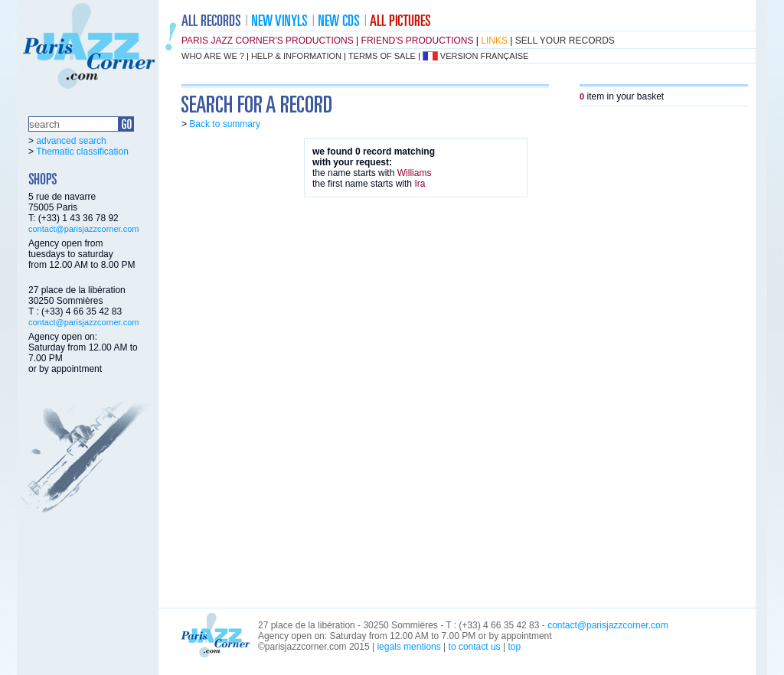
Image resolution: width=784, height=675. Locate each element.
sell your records (565, 41)
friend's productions (418, 41)
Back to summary (225, 124)
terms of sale (382, 56)
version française (485, 56)
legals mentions (408, 647)
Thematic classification (82, 152)
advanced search (71, 141)
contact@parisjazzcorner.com (83, 229)
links (494, 41)
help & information (296, 56)
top (514, 647)
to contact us (475, 647)
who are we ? (213, 56)
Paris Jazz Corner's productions (268, 41)
